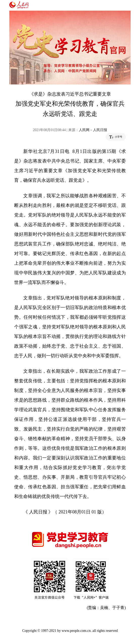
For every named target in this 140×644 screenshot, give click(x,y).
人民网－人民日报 (93, 130)
